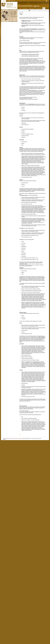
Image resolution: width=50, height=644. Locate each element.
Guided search (25, 8)
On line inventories (39, 8)
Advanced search (32, 8)
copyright (7, 438)
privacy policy (20, 438)
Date (31, 177)
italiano (12, 1)
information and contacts (13, 438)
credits (4, 438)
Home (20, 8)
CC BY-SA (31, 438)
